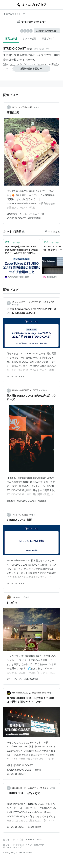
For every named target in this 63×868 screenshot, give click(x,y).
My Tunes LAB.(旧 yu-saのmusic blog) (29, 693)
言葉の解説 (11, 39)
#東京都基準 (34, 218)
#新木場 (11, 501)
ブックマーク (12, 242)
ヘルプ (29, 845)
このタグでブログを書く (47, 31)
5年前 (16, 305)
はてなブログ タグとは (14, 845)
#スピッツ (12, 679)
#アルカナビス (37, 214)
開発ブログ (39, 845)
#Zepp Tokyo (34, 827)
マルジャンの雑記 (20, 515)
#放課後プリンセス (17, 214)
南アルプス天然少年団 (22, 107)
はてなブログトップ (12, 847)
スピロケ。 (17, 597)
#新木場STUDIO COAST (20, 765)
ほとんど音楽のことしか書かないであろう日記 (33, 302)
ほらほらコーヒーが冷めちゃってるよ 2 (30, 788)
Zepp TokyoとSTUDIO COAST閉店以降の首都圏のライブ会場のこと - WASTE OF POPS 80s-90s (21, 250)
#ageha (42, 501)
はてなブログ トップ (14, 14)
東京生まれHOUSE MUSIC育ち (26, 390)
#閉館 (38, 770)
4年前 (37, 107)
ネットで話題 (29, 39)
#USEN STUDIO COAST (20, 770)
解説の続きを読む (32, 68)
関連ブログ (48, 39)
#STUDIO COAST (16, 218)
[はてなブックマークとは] (24, 232)
